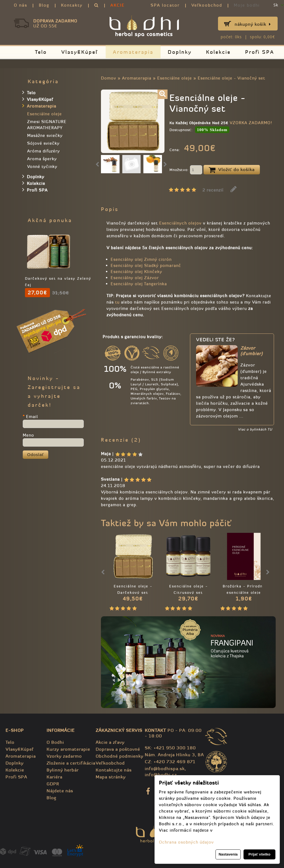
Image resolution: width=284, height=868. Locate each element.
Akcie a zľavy (110, 742)
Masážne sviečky (45, 135)
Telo (41, 52)
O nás (21, 5)
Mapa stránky (111, 777)
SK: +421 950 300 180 (170, 748)
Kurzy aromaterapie (68, 749)
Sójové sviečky (43, 143)
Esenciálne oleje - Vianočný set (231, 78)
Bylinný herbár (63, 770)
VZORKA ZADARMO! (251, 123)
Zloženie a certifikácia (71, 763)
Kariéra (54, 777)
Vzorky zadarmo (64, 756)
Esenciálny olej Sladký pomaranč (146, 265)
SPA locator (165, 5)
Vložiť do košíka (232, 170)
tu (117, 302)
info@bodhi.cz (161, 775)
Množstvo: (186, 170)
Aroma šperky (42, 159)
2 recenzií (213, 190)
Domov (109, 78)
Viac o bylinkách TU (255, 429)
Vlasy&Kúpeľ (80, 52)
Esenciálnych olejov (180, 223)
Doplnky (180, 52)
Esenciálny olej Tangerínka (139, 284)
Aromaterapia (133, 52)
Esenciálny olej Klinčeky (136, 272)
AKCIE (118, 5)
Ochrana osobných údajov (186, 842)
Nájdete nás (60, 791)
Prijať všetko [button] (259, 854)
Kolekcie (218, 52)
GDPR (53, 784)
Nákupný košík (253, 24)
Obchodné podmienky (120, 756)
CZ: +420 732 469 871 (170, 762)
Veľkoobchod (207, 5)
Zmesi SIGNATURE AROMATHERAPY (47, 125)
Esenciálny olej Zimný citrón (141, 259)
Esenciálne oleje (175, 78)
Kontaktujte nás (114, 770)
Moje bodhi (247, 5)
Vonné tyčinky (42, 166)
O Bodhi (55, 742)
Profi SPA (260, 52)
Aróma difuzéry (44, 151)
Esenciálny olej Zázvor (135, 278)
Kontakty (72, 5)
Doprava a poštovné (118, 749)
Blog (44, 5)
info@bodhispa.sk (165, 768)
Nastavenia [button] (228, 854)
